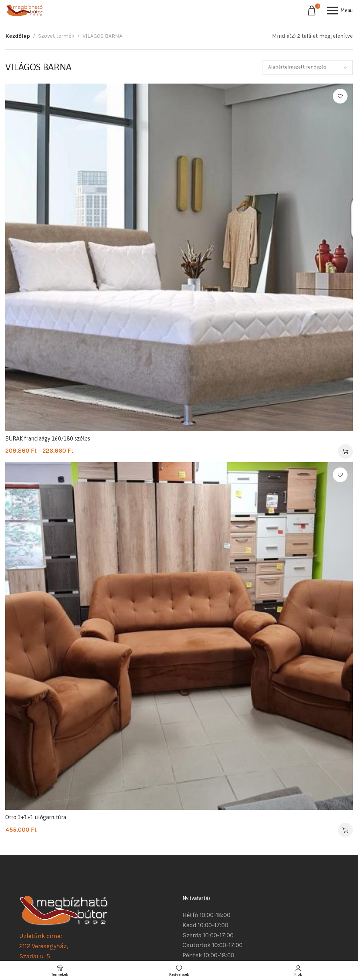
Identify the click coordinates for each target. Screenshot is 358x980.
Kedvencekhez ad (340, 96)
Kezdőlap (18, 36)
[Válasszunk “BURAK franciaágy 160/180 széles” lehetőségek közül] (345, 451)
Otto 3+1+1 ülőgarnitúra (36, 817)
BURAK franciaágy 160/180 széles (48, 438)
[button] (345, 830)
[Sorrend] (308, 67)
